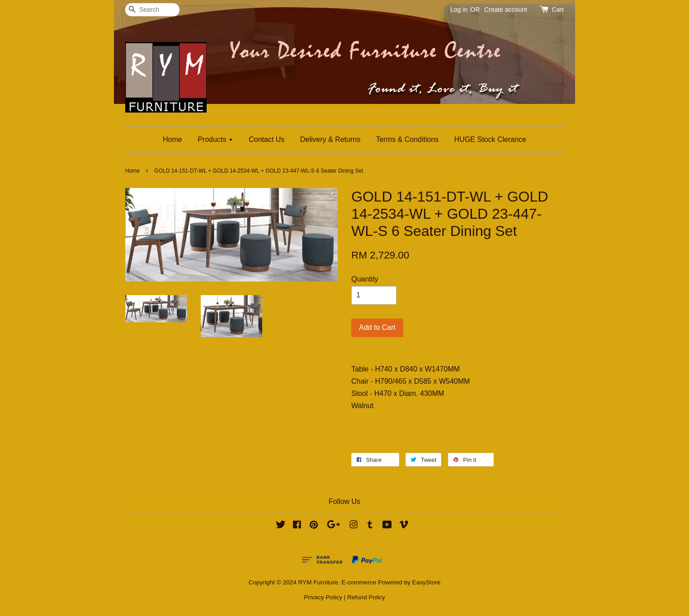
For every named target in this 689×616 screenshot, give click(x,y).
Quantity (365, 279)
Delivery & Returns (330, 139)
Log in (459, 9)
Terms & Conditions (408, 139)
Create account (506, 9)
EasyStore (427, 582)
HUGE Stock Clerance (490, 139)
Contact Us (267, 139)
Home (172, 139)
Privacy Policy (323, 597)
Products (215, 139)
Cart (558, 9)
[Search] (152, 10)
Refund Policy (366, 597)
